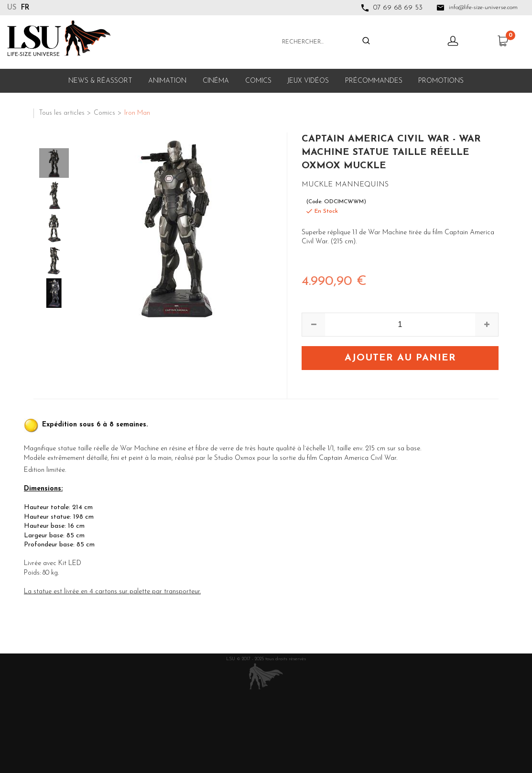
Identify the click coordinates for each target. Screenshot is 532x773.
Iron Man (137, 113)
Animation (167, 81)
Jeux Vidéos (308, 81)
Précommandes (374, 81)
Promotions (441, 81)
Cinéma (216, 81)
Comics (258, 81)
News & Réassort (100, 81)
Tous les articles (62, 113)
